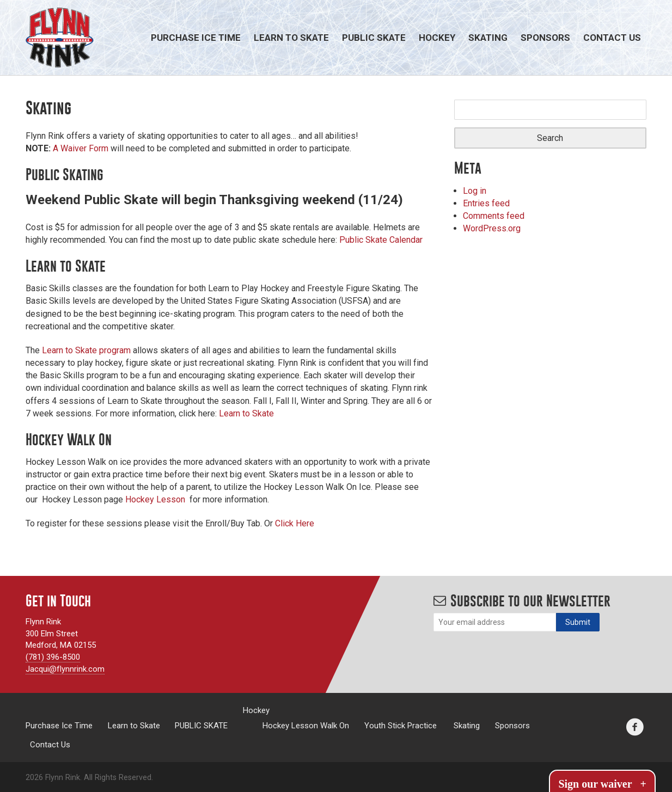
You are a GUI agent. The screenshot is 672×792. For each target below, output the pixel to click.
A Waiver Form (82, 148)
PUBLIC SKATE (374, 38)
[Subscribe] (578, 622)
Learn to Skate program (86, 350)
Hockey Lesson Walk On (306, 725)
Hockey (437, 38)
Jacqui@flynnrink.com (65, 669)
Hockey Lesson (155, 499)
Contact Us (612, 38)
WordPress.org (492, 228)
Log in (475, 191)
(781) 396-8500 (53, 657)
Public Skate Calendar (381, 240)
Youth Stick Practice (401, 725)
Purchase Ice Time (196, 38)
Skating (488, 38)
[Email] (495, 622)
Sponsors (545, 38)
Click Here (295, 523)
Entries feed (486, 203)
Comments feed (494, 216)
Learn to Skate (291, 38)
